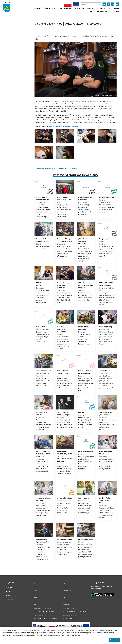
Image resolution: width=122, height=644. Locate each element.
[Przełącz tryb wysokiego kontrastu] (104, 4)
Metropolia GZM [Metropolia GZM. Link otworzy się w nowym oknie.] (67, 594)
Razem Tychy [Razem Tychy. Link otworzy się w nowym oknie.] (66, 601)
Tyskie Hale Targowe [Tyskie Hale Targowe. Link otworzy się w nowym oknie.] (68, 608)
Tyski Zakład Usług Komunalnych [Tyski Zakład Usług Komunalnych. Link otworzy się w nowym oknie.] (43, 615)
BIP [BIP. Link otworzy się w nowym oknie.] (35, 583)
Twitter (9, 591)
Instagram (10, 599)
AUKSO (36, 590)
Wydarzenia (91, 8)
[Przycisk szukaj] (100, 4)
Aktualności (50, 8)
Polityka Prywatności (69, 619)
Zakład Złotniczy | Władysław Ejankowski (64, 126)
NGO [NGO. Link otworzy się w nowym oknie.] (35, 605)
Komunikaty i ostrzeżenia (100, 12)
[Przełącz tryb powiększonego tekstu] (108, 4)
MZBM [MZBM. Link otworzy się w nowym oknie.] (64, 598)
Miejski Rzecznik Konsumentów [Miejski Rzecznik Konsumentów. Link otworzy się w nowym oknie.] (43, 608)
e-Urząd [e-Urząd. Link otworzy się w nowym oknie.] (116, 8)
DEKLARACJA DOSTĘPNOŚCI (69, 615)
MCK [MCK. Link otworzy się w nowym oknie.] (64, 583)
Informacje (38, 8)
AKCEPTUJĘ (114, 640)
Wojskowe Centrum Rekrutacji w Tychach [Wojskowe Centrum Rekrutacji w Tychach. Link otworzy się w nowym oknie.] (74, 612)
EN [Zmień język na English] (113, 4)
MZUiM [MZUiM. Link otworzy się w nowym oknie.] (36, 598)
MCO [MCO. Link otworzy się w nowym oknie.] (35, 594)
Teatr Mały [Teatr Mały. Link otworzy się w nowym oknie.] (66, 587)
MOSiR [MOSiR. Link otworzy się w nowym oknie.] (35, 601)
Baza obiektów (104, 8)
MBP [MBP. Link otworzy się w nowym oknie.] (35, 587)
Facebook (9, 587)
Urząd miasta (79, 8)
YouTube (9, 595)
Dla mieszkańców (64, 8)
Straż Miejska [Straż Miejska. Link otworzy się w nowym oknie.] (66, 605)
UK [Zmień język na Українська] (117, 4)
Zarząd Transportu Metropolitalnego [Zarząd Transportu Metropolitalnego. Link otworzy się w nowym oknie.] (45, 612)
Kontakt (116, 12)
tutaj (101, 633)
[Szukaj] (91, 4)
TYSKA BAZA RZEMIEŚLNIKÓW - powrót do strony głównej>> (56, 168)
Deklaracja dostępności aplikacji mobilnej (46, 619)
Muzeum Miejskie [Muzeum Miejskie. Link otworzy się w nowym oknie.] (67, 590)
